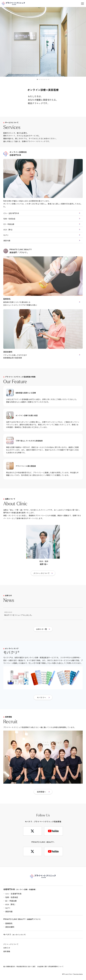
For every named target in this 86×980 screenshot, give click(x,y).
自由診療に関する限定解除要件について (50, 966)
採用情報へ (42, 792)
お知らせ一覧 (42, 629)
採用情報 (7, 951)
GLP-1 (6, 235)
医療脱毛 (9, 923)
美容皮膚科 (10, 927)
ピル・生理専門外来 (13, 894)
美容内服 (7, 241)
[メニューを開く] (82, 4)
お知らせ (7, 948)
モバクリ (15, 934)
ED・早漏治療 (9, 224)
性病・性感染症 (9, 219)
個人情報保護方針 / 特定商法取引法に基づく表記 (19, 966)
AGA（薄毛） (9, 230)
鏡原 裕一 (44, 564)
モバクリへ (42, 697)
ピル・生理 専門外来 (11, 213)
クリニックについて (42, 573)
